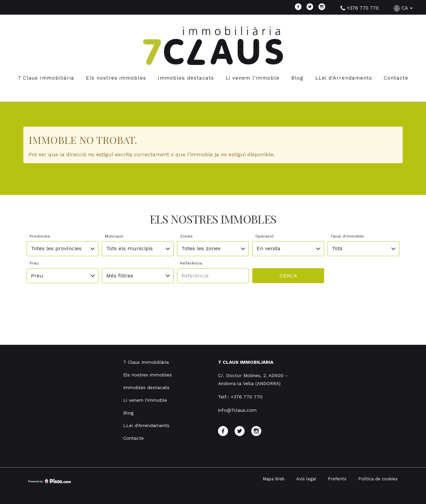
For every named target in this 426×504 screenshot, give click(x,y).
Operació (264, 236)
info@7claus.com (237, 410)
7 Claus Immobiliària (46, 78)
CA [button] (404, 8)
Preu (34, 263)
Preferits (337, 479)
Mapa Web (274, 479)
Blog (297, 78)
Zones (186, 236)
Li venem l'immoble (253, 78)
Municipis (114, 236)
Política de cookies (378, 479)
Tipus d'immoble (347, 236)
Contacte (396, 78)
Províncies (40, 236)
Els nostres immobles (116, 78)
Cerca (288, 276)
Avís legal (306, 479)
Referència (191, 263)
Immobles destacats (186, 78)
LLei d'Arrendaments (344, 78)
